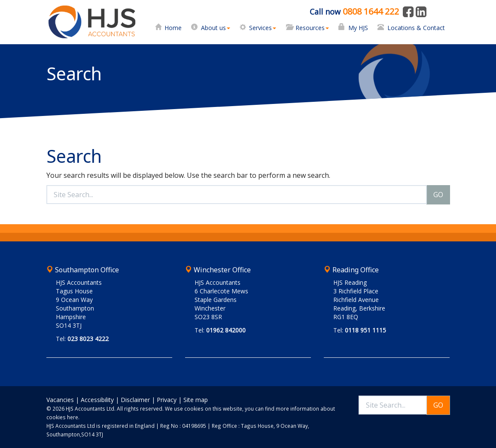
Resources (312, 28)
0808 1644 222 (371, 11)
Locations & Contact (416, 28)
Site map (196, 400)
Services (263, 28)
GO (438, 195)
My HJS (358, 28)
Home (173, 28)
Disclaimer (135, 400)
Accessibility (97, 400)
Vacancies (60, 400)
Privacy (167, 400)
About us (216, 28)
